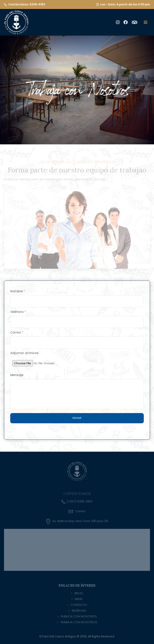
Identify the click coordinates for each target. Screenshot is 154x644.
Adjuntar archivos (24, 353)
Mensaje (17, 375)
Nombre (18, 291)
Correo (17, 332)
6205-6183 (37, 4)
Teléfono (18, 312)
